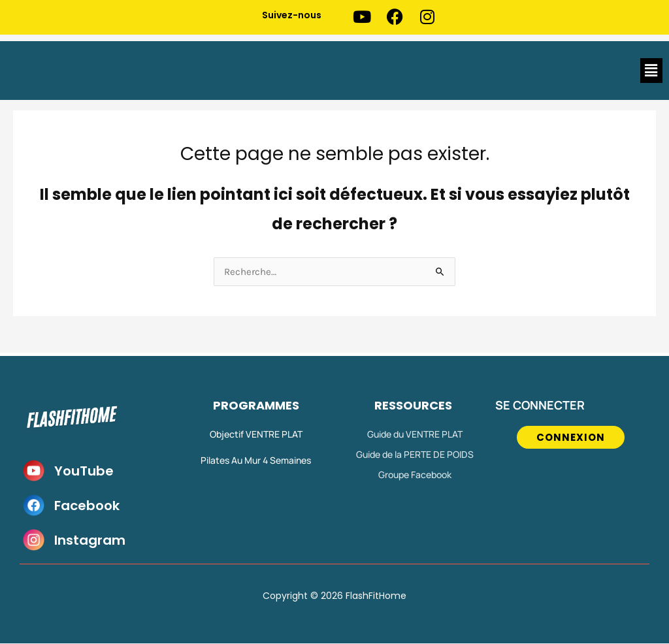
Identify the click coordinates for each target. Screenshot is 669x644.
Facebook (87, 506)
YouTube (84, 472)
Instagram (90, 541)
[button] (651, 71)
